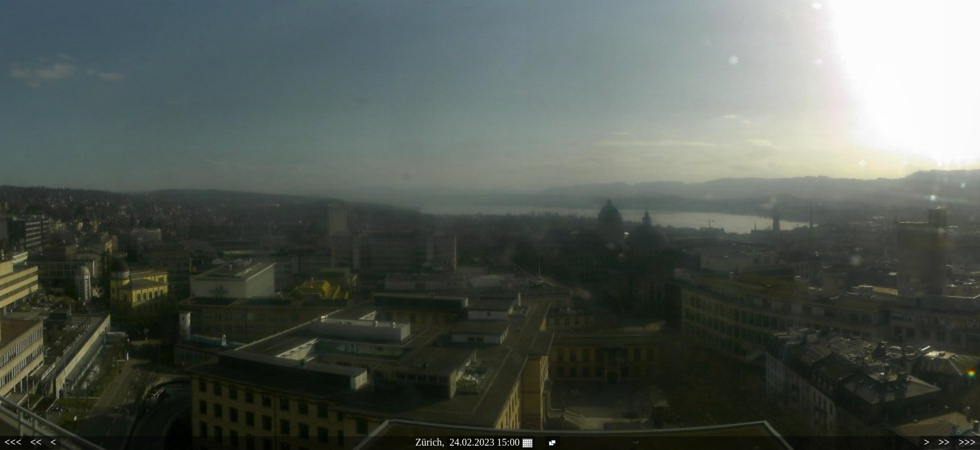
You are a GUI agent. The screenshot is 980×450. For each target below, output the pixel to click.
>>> (967, 442)
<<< (13, 442)
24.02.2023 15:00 (491, 442)
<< (36, 442)
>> (944, 442)
